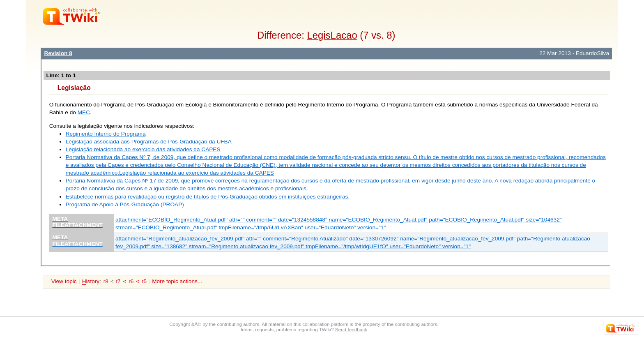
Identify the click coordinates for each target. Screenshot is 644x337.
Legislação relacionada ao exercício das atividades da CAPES (143, 149)
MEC (84, 112)
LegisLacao (332, 35)
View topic (64, 281)
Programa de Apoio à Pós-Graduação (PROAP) (125, 204)
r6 (131, 281)
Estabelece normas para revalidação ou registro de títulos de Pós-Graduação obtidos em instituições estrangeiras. (208, 197)
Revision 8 (58, 53)
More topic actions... (177, 281)
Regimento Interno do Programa (106, 134)
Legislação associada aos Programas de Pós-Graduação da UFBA (149, 142)
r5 (144, 281)
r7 (118, 281)
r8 (106, 281)
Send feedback (351, 329)
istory (91, 282)
